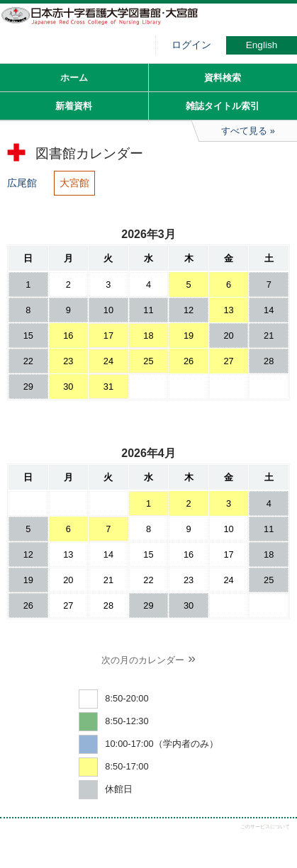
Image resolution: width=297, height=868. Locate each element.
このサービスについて (265, 827)
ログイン (191, 45)
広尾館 (22, 183)
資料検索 (223, 78)
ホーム (74, 78)
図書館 (106, 25)
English (262, 45)
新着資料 (74, 106)
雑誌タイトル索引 (223, 106)
